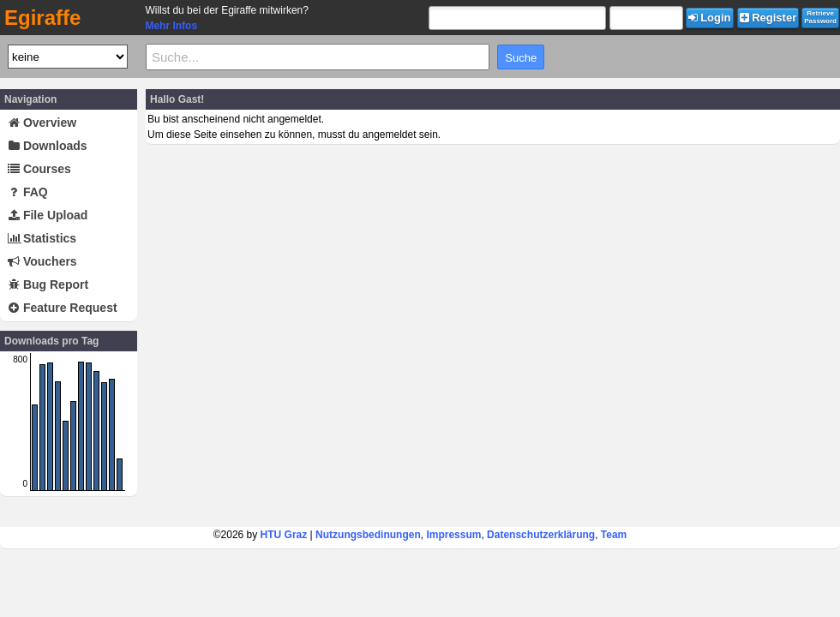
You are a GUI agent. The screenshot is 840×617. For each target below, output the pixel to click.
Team (614, 535)
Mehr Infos (171, 26)
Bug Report (48, 285)
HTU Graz (284, 535)
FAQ (28, 192)
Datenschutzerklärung (541, 535)
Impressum (453, 535)
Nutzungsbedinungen (368, 535)
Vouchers (42, 261)
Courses (39, 169)
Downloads (48, 146)
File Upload (48, 215)
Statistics (42, 238)
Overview (42, 123)
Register (768, 18)
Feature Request (63, 308)
